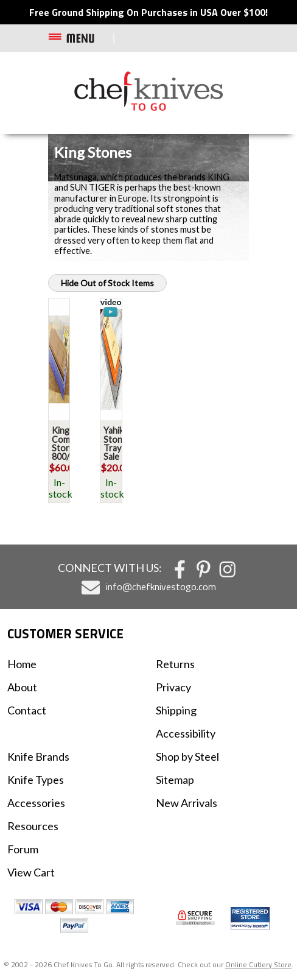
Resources (33, 826)
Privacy (173, 687)
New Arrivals (187, 803)
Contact (27, 710)
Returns (175, 664)
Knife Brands (38, 756)
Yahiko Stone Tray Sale (116, 443)
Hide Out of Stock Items (107, 283)
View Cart (31, 872)
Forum (23, 849)
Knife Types (36, 780)
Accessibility (186, 733)
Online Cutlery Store (258, 964)
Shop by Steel (187, 756)
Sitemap (175, 780)
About (22, 687)
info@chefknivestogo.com (161, 587)
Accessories (36, 803)
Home (22, 664)
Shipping (176, 710)
